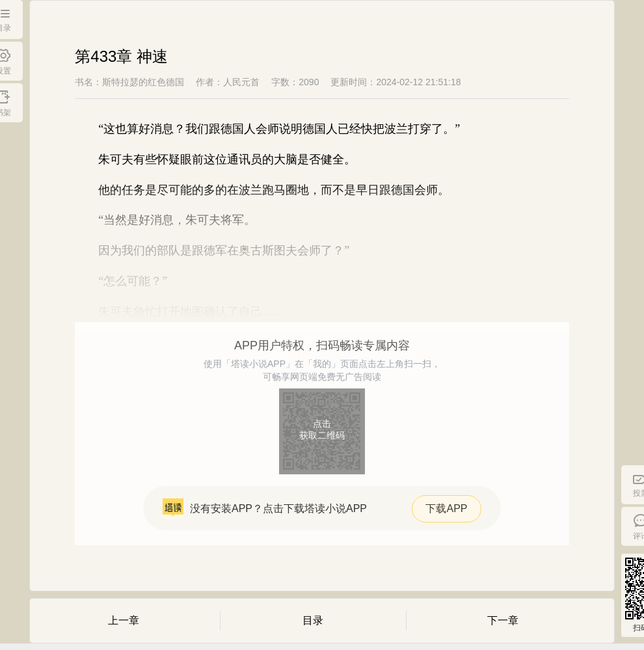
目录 (313, 620)
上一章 (124, 620)
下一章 (503, 620)
